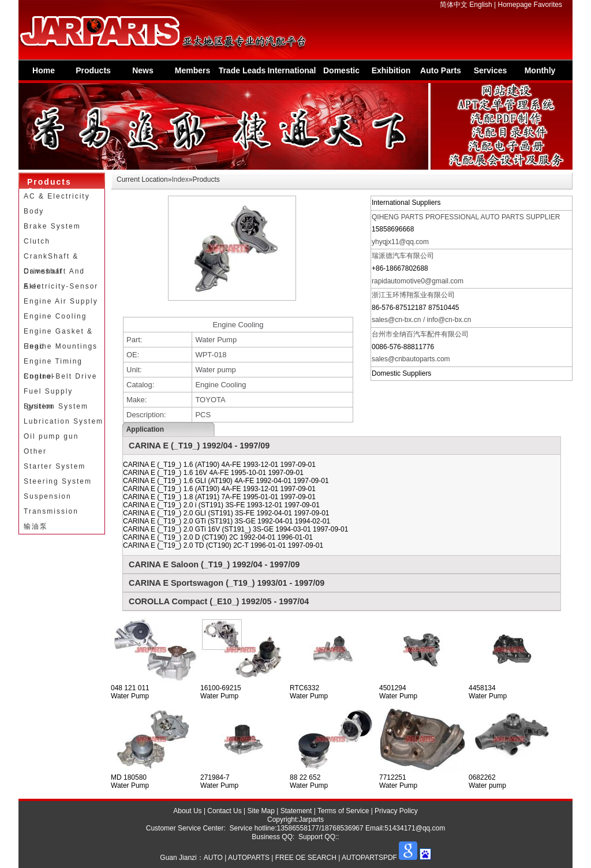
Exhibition (391, 70)
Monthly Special (540, 73)
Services (491, 70)
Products (93, 70)
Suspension (48, 496)
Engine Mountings (61, 346)
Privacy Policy (396, 811)
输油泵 (36, 526)
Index (180, 179)
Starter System (55, 466)
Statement (296, 811)
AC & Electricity (57, 196)
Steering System (58, 481)
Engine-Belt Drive (60, 376)
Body (34, 211)
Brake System (52, 226)
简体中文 (454, 5)
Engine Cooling (55, 316)
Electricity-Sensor (61, 286)
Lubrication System (63, 421)
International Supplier (291, 73)
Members (192, 70)
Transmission (51, 511)
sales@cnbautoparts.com (411, 359)
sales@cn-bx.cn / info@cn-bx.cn (421, 320)
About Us (187, 811)
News (143, 70)
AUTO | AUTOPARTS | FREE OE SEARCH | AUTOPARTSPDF (300, 858)
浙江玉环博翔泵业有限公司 (413, 295)
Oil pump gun (51, 436)
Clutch (37, 241)
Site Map (261, 811)
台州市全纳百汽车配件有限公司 (420, 334)
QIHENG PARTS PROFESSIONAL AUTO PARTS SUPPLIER (466, 217)
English (480, 5)
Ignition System (56, 406)
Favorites (548, 5)
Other (35, 451)
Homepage (515, 5)
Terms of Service (343, 811)
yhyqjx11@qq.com (400, 242)
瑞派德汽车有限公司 (403, 256)
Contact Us (224, 811)
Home (44, 70)
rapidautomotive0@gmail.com (418, 281)
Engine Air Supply (61, 301)
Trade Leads (242, 70)
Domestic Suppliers (342, 73)
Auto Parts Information (441, 73)
